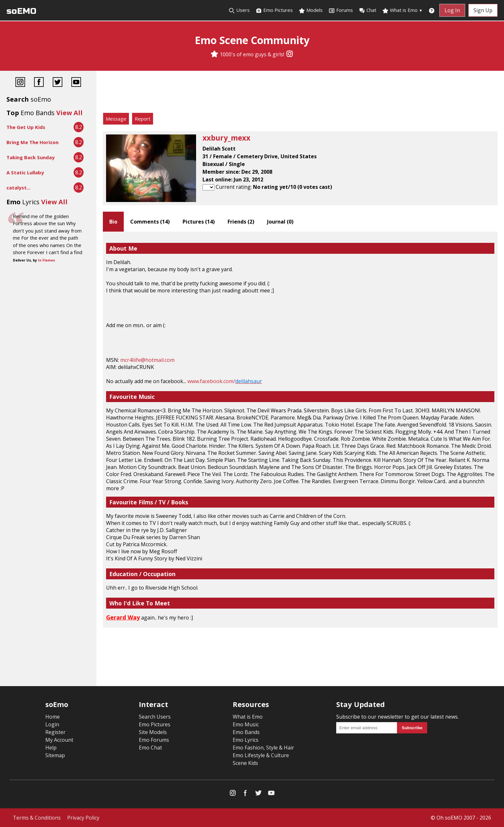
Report (143, 119)
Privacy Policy (83, 818)
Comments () (150, 222)
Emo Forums (154, 740)
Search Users (155, 717)
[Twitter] (58, 83)
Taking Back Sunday (31, 157)
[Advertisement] (300, 93)
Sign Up (483, 10)
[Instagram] (290, 54)
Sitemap (55, 755)
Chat (368, 10)
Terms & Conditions (37, 818)
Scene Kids (245, 763)
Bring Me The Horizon (32, 142)
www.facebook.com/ (225, 381)
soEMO (21, 11)
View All (69, 113)
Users (239, 10)
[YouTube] (76, 83)
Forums (341, 10)
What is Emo (402, 10)
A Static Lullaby (25, 172)
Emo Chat (150, 748)
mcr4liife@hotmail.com (147, 360)
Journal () (280, 222)
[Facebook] (39, 83)
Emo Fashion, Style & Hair (263, 748)
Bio (113, 222)
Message (116, 119)
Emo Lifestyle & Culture (261, 755)
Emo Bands (246, 732)
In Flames (46, 260)
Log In (452, 10)
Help (51, 748)
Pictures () (199, 222)
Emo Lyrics (246, 740)
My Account (59, 740)
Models (311, 10)
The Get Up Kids (26, 127)
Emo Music (246, 724)
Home (53, 717)
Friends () (241, 222)
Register (55, 732)
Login (52, 724)
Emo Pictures (274, 10)
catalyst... (18, 188)
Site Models (153, 732)
